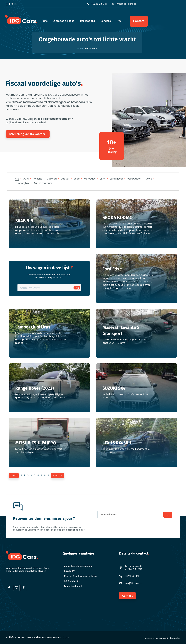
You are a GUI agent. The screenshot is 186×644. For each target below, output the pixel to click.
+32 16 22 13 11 (132, 576)
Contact (127, 596)
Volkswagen (134, 179)
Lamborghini (22, 183)
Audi (26, 179)
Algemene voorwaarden (156, 638)
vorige (14, 475)
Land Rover (116, 179)
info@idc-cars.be (134, 583)
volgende (57, 475)
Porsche (38, 179)
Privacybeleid (174, 638)
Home (80, 49)
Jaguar (65, 179)
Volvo (149, 179)
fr (7, 4)
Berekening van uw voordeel (28, 134)
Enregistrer (162, 515)
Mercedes (90, 179)
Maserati (52, 179)
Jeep (77, 179)
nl (12, 4)
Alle (17, 179)
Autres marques (43, 183)
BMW (103, 179)
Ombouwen (73, 288)
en (17, 4)
